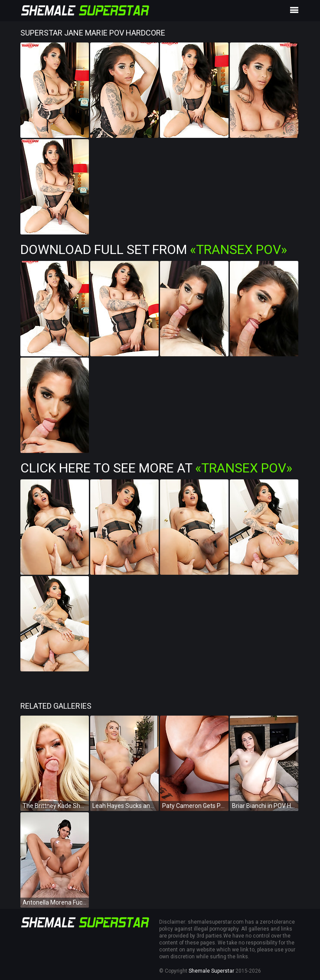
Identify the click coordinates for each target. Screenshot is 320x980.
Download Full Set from (154, 249)
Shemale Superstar (211, 971)
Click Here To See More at (156, 468)
